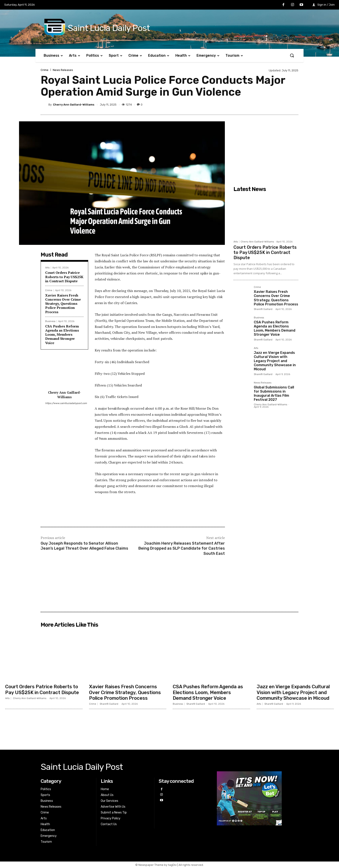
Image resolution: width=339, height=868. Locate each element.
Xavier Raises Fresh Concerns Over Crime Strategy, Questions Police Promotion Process (63, 304)
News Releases (63, 70)
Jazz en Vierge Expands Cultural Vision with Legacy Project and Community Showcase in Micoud (275, 361)
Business (50, 321)
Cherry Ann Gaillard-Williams (74, 105)
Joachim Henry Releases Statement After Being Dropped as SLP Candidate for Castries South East (182, 548)
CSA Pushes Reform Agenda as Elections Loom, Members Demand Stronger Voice (62, 335)
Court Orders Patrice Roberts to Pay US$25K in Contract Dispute (64, 277)
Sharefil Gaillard (263, 309)
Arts (47, 268)
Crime (45, 70)
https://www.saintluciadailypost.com (64, 403)
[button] (292, 55)
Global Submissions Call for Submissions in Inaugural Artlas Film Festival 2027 (274, 394)
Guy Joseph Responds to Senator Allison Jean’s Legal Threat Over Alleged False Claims (84, 546)
